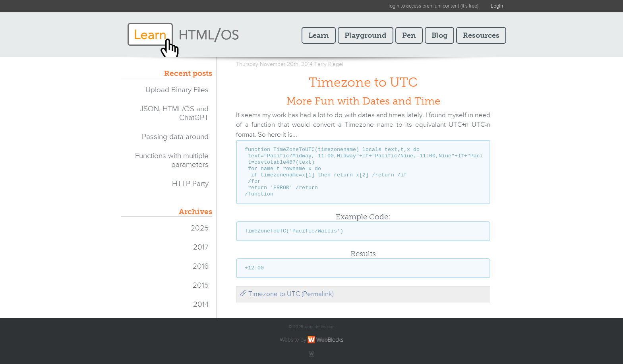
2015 (201, 286)
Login (497, 6)
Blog (439, 35)
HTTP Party (190, 184)
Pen (409, 35)
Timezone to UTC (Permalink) (287, 294)
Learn (319, 35)
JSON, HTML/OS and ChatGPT (174, 113)
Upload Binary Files (177, 90)
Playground (366, 35)
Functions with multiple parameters (172, 160)
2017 (201, 247)
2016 (201, 266)
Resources (481, 35)
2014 (201, 305)
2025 (200, 228)
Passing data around (175, 137)
